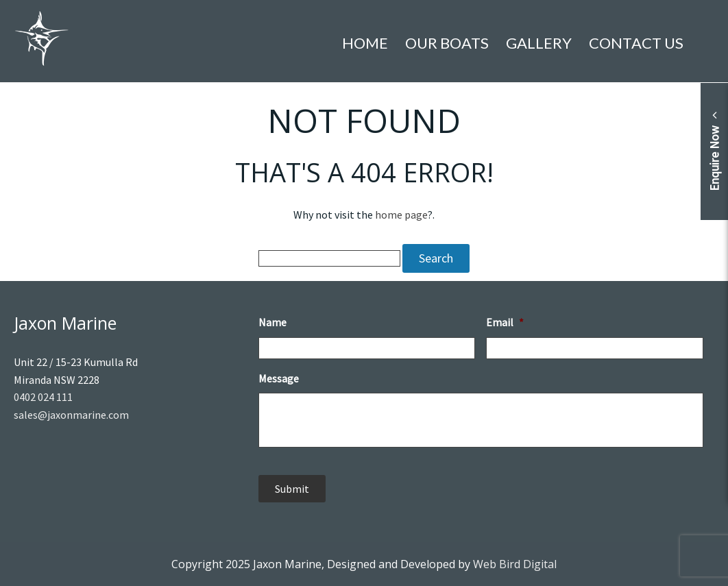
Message (279, 378)
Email (505, 322)
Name (272, 322)
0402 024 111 (43, 397)
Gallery (539, 43)
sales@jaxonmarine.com (71, 415)
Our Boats (447, 43)
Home (365, 43)
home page (401, 215)
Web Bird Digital (515, 564)
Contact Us (636, 43)
